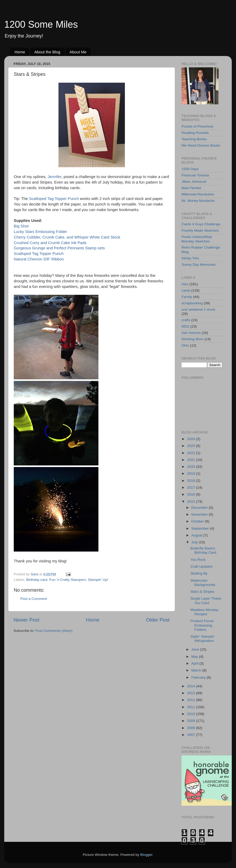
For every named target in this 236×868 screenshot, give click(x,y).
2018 (192, 481)
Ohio (185, 345)
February (199, 677)
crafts (186, 320)
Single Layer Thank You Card (206, 601)
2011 (192, 707)
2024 (192, 439)
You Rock (198, 560)
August (197, 535)
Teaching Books (194, 139)
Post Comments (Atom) (54, 631)
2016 (192, 494)
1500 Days (190, 169)
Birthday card (37, 580)
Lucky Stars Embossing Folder (40, 232)
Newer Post (26, 620)
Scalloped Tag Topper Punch (55, 199)
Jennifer (55, 177)
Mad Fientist (191, 188)
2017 (192, 487)
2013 (192, 693)
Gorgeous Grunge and (33, 248)
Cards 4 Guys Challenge (201, 224)
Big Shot (21, 226)
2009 (192, 721)
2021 (192, 460)
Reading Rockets (195, 133)
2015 (192, 501)
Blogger (146, 855)
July (195, 542)
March (197, 670)
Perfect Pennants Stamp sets (79, 248)
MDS (185, 326)
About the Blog (47, 52)
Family (187, 297)
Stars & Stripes (202, 592)
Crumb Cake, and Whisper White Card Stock (81, 237)
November (200, 514)
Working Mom (192, 339)
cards (186, 290)
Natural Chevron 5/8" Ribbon (39, 259)
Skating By (199, 573)
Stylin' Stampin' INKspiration (203, 639)
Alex (185, 284)
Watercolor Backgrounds (203, 583)
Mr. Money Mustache (198, 201)
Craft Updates (201, 566)
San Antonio (191, 333)
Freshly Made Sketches (200, 230)
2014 (192, 686)
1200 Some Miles (41, 24)
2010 (192, 714)
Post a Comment (34, 599)
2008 (192, 728)
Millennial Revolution (198, 194)
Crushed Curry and (30, 243)
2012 (192, 700)
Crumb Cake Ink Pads (67, 243)
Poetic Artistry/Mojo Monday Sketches (197, 239)
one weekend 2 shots (198, 309)
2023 (192, 446)
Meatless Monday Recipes (205, 612)
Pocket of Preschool (197, 126)
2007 (192, 735)
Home (20, 52)
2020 (192, 467)
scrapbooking (192, 303)
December (200, 508)
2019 (192, 473)
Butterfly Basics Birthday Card (203, 550)
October (198, 521)
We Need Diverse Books (201, 145)
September (201, 528)
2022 (192, 453)
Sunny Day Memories (199, 265)
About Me (78, 52)
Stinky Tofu (190, 258)
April (195, 663)
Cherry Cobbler (27, 237)
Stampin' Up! (98, 580)
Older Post (158, 620)
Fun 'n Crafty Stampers (67, 580)
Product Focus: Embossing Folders (203, 625)
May (195, 657)
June (196, 649)
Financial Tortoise (195, 175)
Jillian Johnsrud (194, 182)
